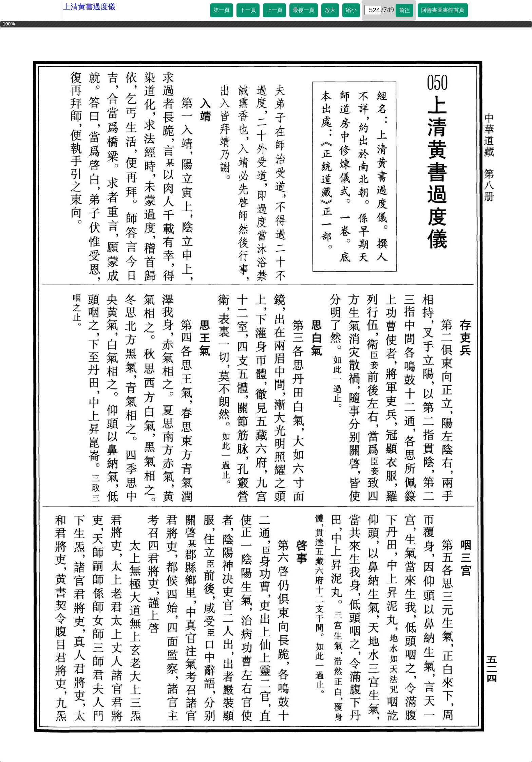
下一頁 (248, 10)
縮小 (351, 10)
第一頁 (222, 10)
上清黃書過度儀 (89, 7)
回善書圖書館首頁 (443, 10)
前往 (404, 10)
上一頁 (274, 10)
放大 (330, 10)
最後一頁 (304, 10)
